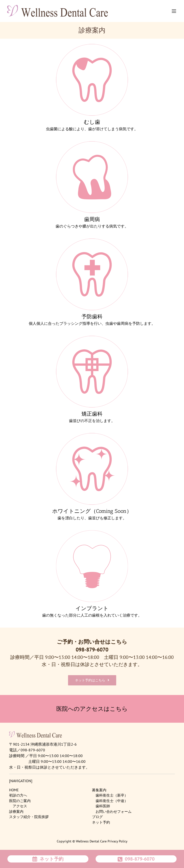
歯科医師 (103, 806)
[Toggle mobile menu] (174, 11)
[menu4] (92, 338)
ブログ (97, 817)
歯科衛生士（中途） (112, 801)
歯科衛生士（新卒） (112, 795)
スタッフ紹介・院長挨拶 (29, 817)
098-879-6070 (92, 650)
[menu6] (92, 533)
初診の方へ (18, 795)
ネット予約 (101, 822)
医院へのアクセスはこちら (92, 709)
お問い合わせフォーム (114, 811)
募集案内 (99, 790)
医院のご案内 (20, 801)
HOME (14, 790)
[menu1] (92, 46)
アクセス (20, 806)
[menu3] (92, 241)
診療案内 (16, 811)
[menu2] (92, 144)
